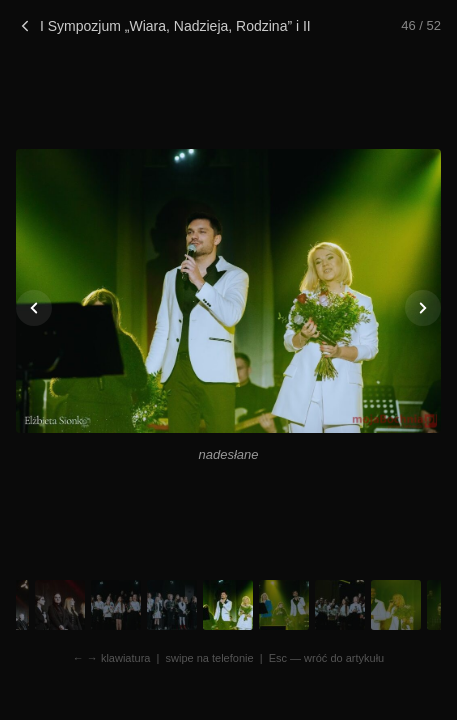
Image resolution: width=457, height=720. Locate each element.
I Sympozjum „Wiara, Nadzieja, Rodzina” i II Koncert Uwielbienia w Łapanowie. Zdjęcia (165, 26)
